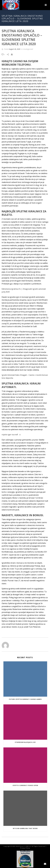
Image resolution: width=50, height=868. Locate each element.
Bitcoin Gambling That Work (25, 828)
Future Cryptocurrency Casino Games (25, 699)
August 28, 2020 (15, 49)
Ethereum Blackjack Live (25, 742)
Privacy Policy (25, 848)
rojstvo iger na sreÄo (11, 435)
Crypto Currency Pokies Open (25, 785)
